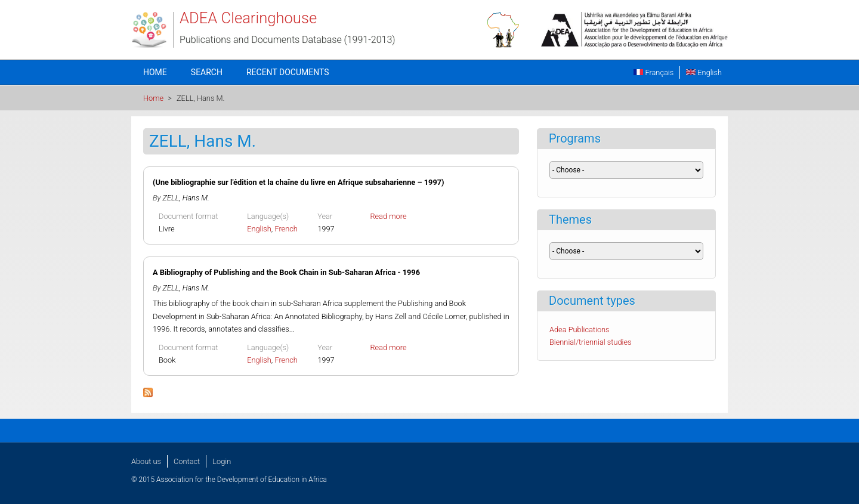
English (704, 72)
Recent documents (288, 72)
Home (155, 72)
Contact (187, 461)
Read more (388, 216)
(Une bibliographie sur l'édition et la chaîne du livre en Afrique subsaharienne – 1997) (299, 182)
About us (146, 461)
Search (207, 72)
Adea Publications (580, 330)
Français (653, 72)
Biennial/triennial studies (591, 342)
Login (222, 461)
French (286, 229)
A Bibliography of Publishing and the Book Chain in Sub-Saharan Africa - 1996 (286, 272)
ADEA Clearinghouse (248, 18)
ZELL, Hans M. (186, 198)
